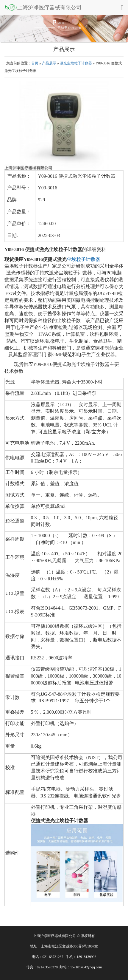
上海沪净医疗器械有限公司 (43, 7)
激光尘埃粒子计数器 (76, 63)
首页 (35, 63)
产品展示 (49, 63)
